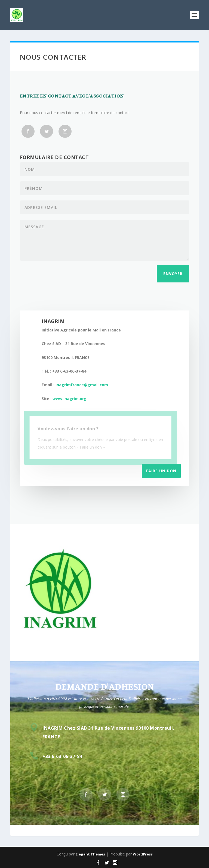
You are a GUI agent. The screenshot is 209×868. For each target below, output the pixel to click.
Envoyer (173, 274)
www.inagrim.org (70, 399)
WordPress (143, 854)
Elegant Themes (90, 854)
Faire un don (161, 471)
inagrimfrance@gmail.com (82, 385)
